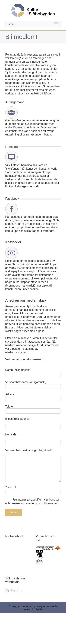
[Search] (8, 590)
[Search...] (18, 590)
